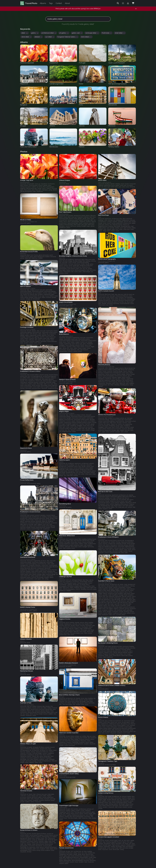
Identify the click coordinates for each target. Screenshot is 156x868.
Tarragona (101, 763)
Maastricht (23, 450)
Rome (100, 688)
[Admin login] (128, 3)
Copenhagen (63, 807)
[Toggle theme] (123, 3)
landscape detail (92, 33)
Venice (22, 793)
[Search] (118, 3)
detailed (38, 37)
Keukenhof (63, 182)
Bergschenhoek (25, 482)
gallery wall (77, 33)
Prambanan (24, 373)
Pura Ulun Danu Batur (105, 583)
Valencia (62, 735)
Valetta (61, 462)
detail (25, 33)
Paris (61, 850)
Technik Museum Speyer (28, 288)
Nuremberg (63, 506)
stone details (86, 37)
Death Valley (63, 776)
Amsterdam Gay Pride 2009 (106, 367)
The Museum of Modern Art (28, 222)
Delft (100, 217)
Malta (61, 538)
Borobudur (101, 645)
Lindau (100, 795)
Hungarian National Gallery (67, 37)
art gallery (64, 33)
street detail (120, 33)
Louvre (100, 839)
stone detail (26, 37)
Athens (22, 641)
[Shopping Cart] (133, 3)
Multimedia (107, 33)
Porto (100, 719)
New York (62, 258)
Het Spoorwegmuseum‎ (66, 336)
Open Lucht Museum (105, 182)
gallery (35, 33)
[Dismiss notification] (136, 9)
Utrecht (61, 579)
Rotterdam (23, 254)
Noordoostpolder (25, 182)
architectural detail (49, 33)
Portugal (62, 697)
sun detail (50, 37)
